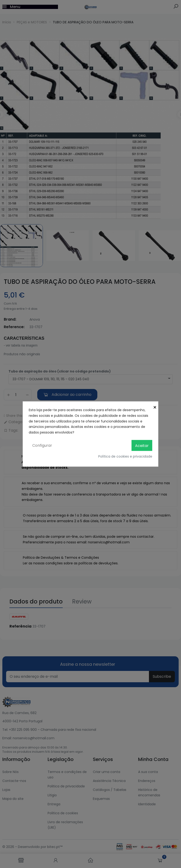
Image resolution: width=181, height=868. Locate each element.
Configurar (42, 445)
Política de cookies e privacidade (125, 456)
